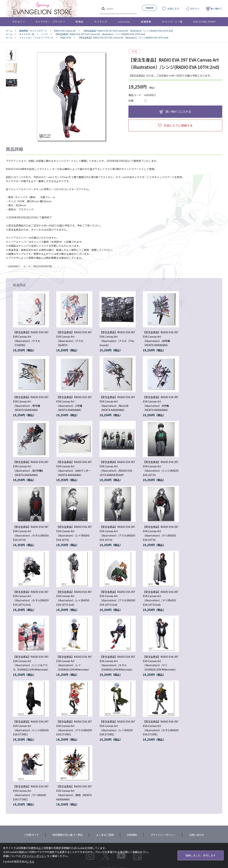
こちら (30, 861)
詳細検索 (149, 8)
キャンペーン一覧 (172, 22)
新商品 (79, 22)
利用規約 (132, 835)
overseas (124, 22)
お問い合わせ (197, 835)
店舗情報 (146, 22)
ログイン (195, 9)
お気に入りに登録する (178, 125)
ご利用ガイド (31, 835)
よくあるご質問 (105, 835)
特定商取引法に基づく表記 (67, 835)
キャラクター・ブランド (49, 22)
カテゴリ (17, 22)
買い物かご (214, 9)
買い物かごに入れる (178, 111)
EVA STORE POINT (205, 22)
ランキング (101, 22)
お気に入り (173, 9)
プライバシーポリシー (163, 835)
